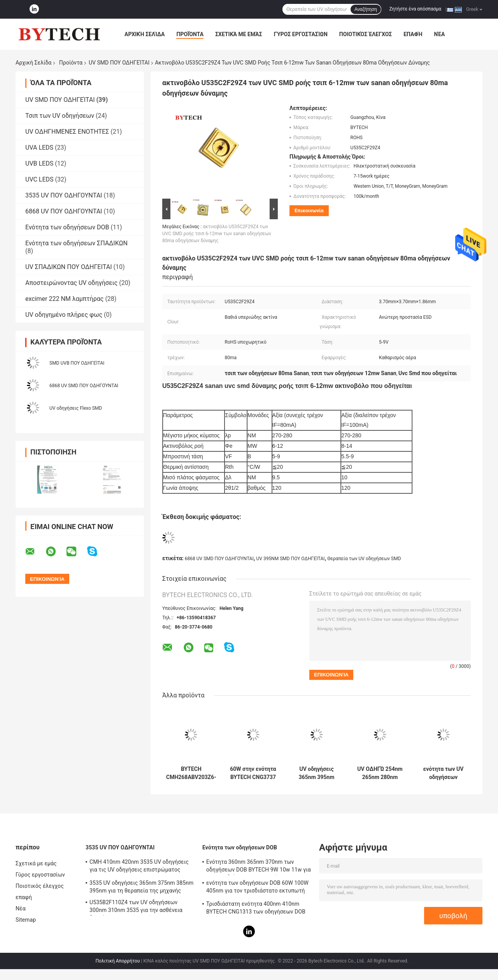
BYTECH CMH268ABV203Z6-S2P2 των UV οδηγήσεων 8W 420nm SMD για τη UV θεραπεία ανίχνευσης (191, 773)
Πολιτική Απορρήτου (118, 961)
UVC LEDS (39, 179)
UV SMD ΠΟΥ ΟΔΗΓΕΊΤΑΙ (119, 63)
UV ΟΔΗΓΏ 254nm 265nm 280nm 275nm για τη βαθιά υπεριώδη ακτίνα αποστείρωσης (380, 773)
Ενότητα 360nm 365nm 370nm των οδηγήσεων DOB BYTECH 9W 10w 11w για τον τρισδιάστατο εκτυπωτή (259, 867)
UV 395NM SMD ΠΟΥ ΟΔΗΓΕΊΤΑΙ (290, 559)
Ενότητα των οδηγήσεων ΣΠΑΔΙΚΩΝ (76, 243)
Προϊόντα (190, 34)
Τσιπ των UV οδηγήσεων (60, 116)
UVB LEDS (39, 163)
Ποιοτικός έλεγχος (366, 34)
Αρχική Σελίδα (145, 34)
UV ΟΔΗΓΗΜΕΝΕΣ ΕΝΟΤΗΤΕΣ (67, 132)
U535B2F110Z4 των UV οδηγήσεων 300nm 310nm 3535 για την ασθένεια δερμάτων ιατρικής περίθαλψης (136, 907)
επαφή (413, 34)
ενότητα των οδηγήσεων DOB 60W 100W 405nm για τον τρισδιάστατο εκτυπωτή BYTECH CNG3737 (257, 888)
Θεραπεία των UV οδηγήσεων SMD (364, 559)
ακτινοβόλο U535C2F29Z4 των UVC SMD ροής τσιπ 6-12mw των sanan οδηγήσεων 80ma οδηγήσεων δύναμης (217, 234)
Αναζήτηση (366, 9)
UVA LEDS (39, 148)
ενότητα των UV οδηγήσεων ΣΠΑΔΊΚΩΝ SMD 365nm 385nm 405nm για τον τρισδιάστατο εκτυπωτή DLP (444, 773)
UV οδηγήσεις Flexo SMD (76, 408)
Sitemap (26, 920)
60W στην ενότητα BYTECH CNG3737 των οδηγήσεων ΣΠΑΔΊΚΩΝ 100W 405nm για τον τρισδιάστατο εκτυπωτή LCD (253, 773)
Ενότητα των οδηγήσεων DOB (67, 227)
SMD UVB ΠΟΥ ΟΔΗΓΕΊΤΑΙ (77, 363)
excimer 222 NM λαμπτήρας (64, 299)
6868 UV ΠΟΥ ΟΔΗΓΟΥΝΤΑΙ (64, 211)
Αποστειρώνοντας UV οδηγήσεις (71, 283)
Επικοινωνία (309, 210)
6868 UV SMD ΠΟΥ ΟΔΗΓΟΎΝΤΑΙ (84, 386)
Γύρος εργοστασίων (301, 34)
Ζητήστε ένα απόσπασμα (416, 9)
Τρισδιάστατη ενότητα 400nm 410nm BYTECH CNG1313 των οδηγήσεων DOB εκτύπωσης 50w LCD (256, 909)
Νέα (440, 34)
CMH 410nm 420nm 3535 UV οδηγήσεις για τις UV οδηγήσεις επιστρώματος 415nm (139, 867)
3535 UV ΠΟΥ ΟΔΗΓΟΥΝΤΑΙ (64, 195)
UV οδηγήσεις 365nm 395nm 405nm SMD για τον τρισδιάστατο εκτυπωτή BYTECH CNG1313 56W (317, 773)
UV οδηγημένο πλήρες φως (64, 315)
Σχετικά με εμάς (238, 34)
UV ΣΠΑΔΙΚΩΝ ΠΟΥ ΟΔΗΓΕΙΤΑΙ (68, 267)
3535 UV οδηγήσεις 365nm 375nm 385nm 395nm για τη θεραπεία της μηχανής (141, 887)
